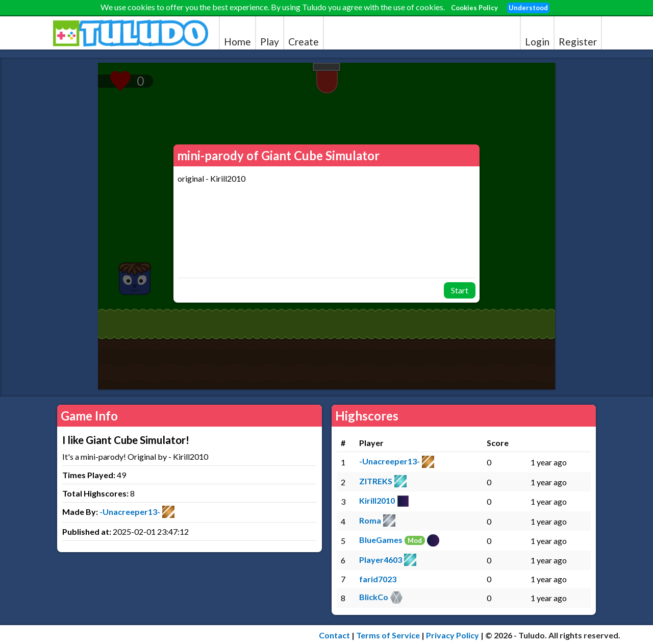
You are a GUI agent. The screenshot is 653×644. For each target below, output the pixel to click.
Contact (334, 635)
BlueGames (381, 540)
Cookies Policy (474, 8)
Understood (528, 8)
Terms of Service (388, 635)
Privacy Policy (453, 635)
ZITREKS (376, 481)
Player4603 (381, 560)
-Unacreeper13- (130, 512)
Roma (370, 520)
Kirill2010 (377, 500)
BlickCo (374, 597)
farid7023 (378, 579)
